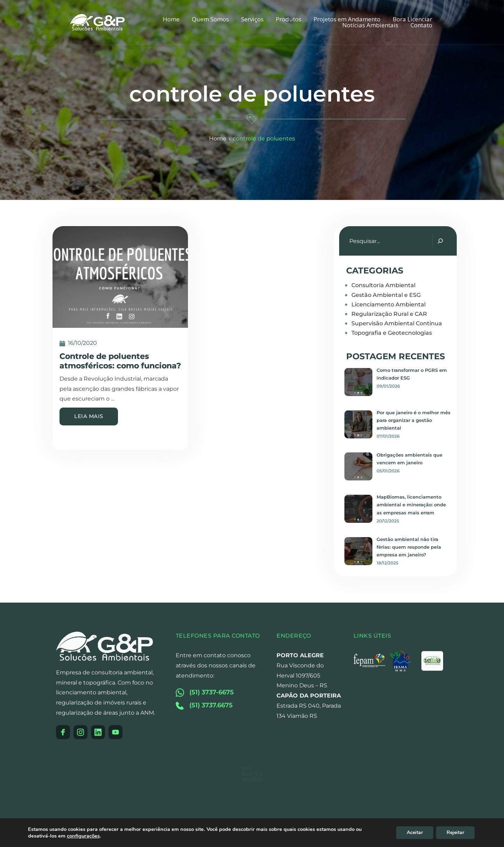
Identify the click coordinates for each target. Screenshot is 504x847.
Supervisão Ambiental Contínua (397, 323)
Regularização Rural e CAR (389, 314)
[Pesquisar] (440, 241)
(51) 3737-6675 (212, 692)
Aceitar (415, 832)
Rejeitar (455, 832)
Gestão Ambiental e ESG (386, 295)
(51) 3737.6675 (211, 705)
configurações (83, 836)
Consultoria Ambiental (383, 285)
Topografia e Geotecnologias (392, 333)
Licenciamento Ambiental (388, 304)
